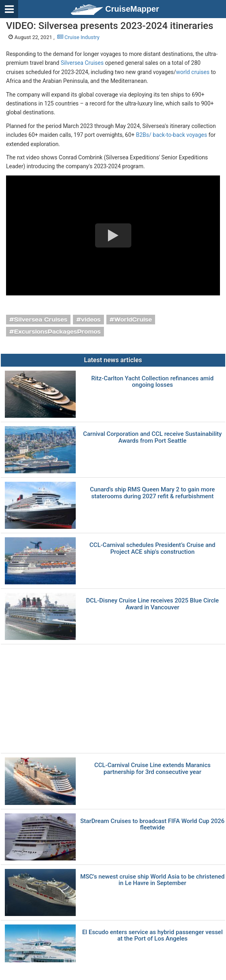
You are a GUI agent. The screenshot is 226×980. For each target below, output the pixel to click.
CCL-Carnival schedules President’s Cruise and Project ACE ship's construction (152, 548)
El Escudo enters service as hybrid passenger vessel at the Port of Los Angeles (152, 936)
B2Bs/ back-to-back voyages (171, 135)
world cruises (193, 72)
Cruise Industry (78, 37)
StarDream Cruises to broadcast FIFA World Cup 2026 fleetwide (152, 824)
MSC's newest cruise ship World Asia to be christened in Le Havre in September (152, 880)
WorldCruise (133, 320)
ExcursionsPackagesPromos (57, 332)
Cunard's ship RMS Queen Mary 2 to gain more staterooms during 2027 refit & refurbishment (152, 493)
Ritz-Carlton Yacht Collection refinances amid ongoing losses (152, 382)
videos (91, 320)
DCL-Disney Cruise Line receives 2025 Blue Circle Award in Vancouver (152, 604)
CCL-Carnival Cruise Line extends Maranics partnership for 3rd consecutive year (152, 769)
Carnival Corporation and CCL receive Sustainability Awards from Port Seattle (152, 437)
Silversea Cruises (82, 63)
